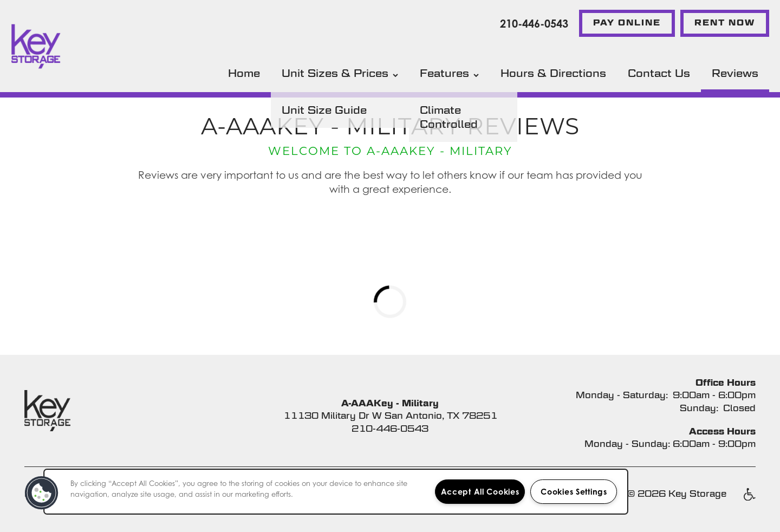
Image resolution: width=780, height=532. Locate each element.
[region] (336, 492)
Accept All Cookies (480, 492)
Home (244, 73)
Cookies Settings (574, 492)
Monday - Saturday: (622, 395)
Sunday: (699, 408)
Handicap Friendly (749, 500)
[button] (627, 23)
